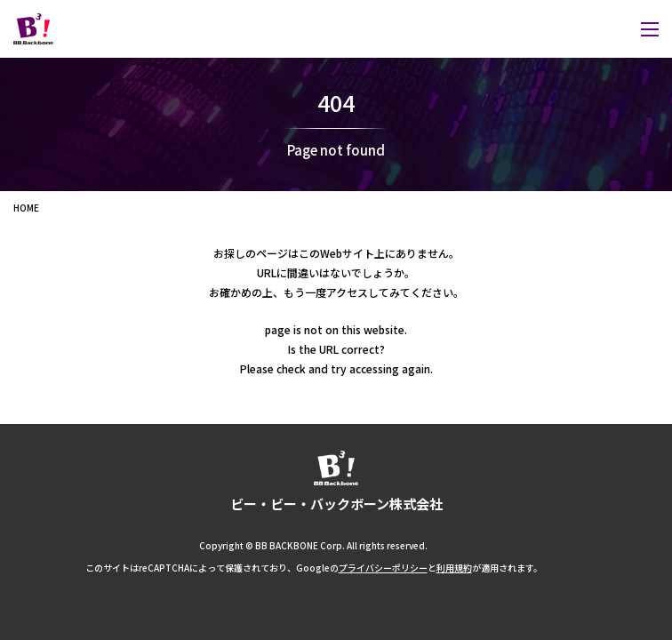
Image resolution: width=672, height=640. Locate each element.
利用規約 (454, 568)
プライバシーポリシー (383, 568)
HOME (26, 208)
